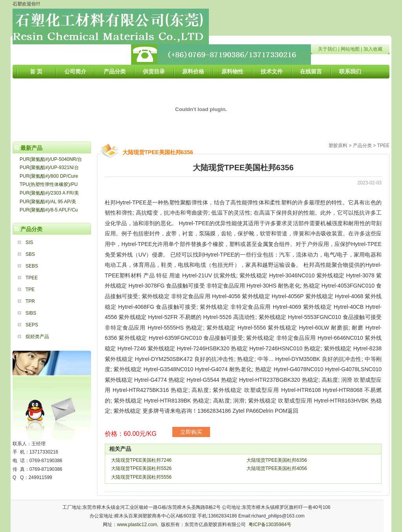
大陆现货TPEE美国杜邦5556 (141, 477)
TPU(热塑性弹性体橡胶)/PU (49, 184)
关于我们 (327, 49)
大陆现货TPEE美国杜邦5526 (141, 468)
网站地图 (350, 49)
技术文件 (272, 71)
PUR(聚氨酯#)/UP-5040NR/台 (51, 159)
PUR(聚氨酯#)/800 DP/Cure (49, 176)
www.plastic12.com (137, 525)
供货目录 (154, 71)
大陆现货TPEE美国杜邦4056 (277, 468)
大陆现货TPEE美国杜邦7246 (141, 460)
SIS (29, 242)
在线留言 (311, 71)
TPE (30, 290)
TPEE (32, 278)
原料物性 (232, 71)
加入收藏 (373, 49)
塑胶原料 (338, 146)
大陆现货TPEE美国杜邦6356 (277, 460)
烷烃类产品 (37, 337)
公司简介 (75, 71)
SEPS (32, 325)
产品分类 (115, 71)
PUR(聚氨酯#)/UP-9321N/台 (49, 168)
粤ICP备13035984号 (270, 525)
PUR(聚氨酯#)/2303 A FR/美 (49, 193)
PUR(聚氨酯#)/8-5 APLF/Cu (49, 210)
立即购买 (191, 432)
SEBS (32, 266)
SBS (30, 254)
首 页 (36, 71)
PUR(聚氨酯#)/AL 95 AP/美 (48, 202)
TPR (30, 301)
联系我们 (350, 71)
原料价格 (193, 71)
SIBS (31, 313)
